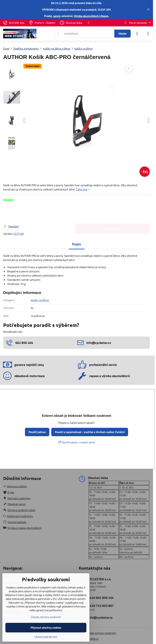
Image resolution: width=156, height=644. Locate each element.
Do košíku (112, 213)
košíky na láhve (40, 300)
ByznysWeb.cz (90, 639)
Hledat (122, 33)
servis (57, 16)
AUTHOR (19, 234)
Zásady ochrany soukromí (101, 633)
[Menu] (148, 34)
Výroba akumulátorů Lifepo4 (91, 16)
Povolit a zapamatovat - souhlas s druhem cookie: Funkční (90, 432)
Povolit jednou (37, 432)
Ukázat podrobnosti (46, 637)
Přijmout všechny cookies (46, 628)
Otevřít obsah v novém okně (77, 442)
